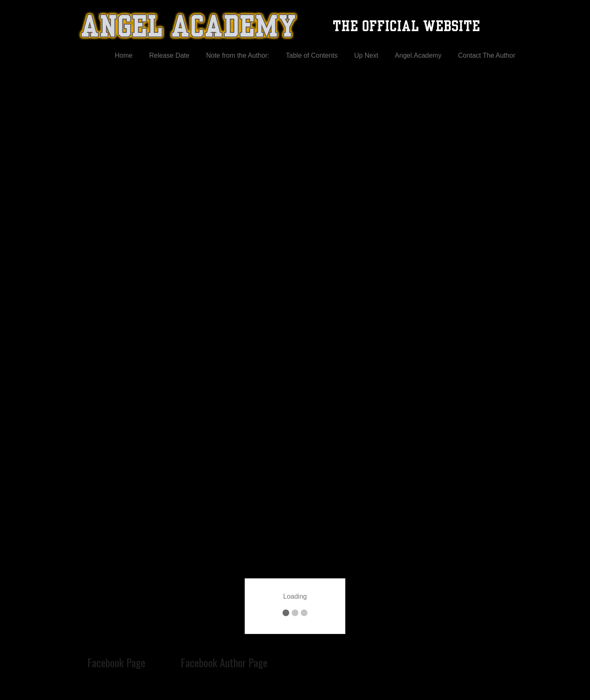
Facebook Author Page (224, 662)
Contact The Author (487, 55)
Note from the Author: (238, 55)
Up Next (366, 55)
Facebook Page (116, 662)
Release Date (169, 55)
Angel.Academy (418, 55)
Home (124, 55)
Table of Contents (312, 55)
